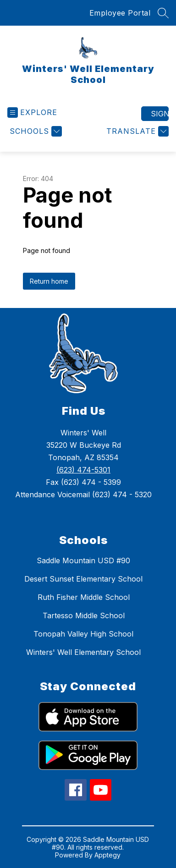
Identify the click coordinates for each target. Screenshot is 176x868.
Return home (49, 281)
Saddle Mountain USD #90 (83, 560)
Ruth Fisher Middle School (84, 597)
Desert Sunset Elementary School (83, 579)
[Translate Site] (136, 131)
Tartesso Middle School (84, 615)
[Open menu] (32, 113)
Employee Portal (120, 13)
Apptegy (107, 855)
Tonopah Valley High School (83, 634)
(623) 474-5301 (83, 470)
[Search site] (163, 13)
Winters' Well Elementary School (83, 652)
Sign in (160, 114)
